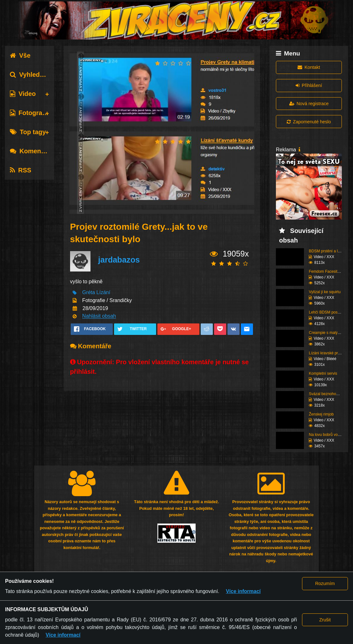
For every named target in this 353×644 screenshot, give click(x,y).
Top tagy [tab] (28, 132)
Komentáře (31, 151)
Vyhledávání (33, 75)
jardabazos (119, 260)
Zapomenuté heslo (309, 122)
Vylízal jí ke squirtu (325, 292)
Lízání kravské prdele (327, 353)
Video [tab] (23, 94)
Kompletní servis (323, 373)
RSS (21, 170)
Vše (20, 55)
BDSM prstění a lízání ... (329, 251)
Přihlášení (309, 85)
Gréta (89, 293)
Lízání (104, 293)
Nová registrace (309, 104)
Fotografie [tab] (30, 113)
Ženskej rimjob (321, 414)
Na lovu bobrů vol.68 (326, 435)
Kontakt (309, 67)
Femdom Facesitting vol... (331, 271)
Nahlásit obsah (99, 316)
